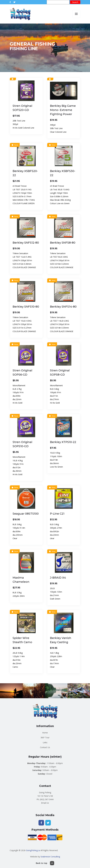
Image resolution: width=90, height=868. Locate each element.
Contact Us (45, 747)
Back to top (45, 863)
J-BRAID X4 (58, 578)
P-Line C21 (57, 514)
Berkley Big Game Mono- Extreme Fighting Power (63, 110)
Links (45, 742)
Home (45, 733)
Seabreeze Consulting (50, 857)
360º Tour (45, 737)
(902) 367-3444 (47, 799)
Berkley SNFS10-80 (26, 307)
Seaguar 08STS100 (26, 514)
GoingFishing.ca (33, 850)
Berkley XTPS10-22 (63, 442)
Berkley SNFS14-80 (63, 307)
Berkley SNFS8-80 (63, 243)
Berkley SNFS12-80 (26, 243)
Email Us (45, 803)
